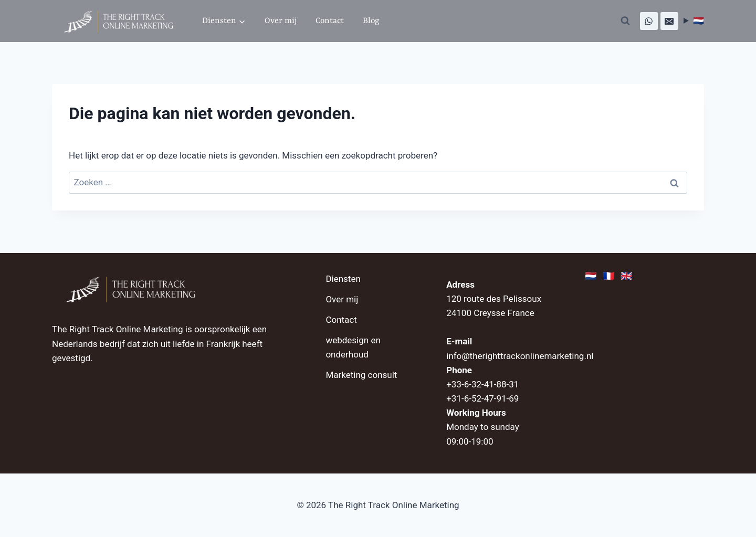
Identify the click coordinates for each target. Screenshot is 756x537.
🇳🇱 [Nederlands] (591, 277)
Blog (371, 21)
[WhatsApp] (649, 21)
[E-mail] (669, 21)
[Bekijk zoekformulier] (625, 21)
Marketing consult (361, 375)
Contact (330, 21)
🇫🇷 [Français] (609, 277)
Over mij (281, 21)
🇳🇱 (699, 20)
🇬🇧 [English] (627, 277)
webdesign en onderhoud (353, 347)
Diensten (343, 279)
